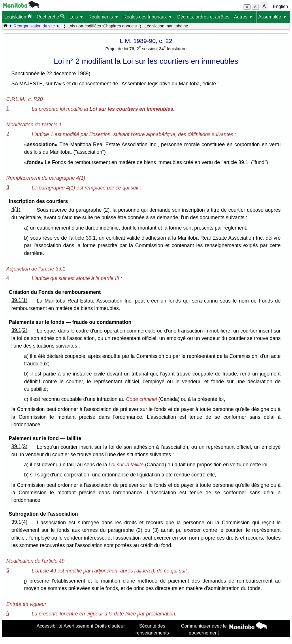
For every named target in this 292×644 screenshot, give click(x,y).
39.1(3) (19, 446)
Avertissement (79, 626)
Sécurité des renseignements (152, 629)
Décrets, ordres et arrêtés (203, 17)
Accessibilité (50, 626)
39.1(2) (19, 330)
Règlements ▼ (103, 17)
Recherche (51, 17)
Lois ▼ (77, 17)
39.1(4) (19, 522)
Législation (18, 17)
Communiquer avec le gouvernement (204, 629)
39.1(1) (19, 300)
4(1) (16, 209)
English (280, 6)
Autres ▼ (244, 17)
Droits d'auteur (110, 626)
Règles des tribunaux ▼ (148, 17)
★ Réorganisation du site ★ (34, 26)
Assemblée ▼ (273, 17)
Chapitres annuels (120, 26)
